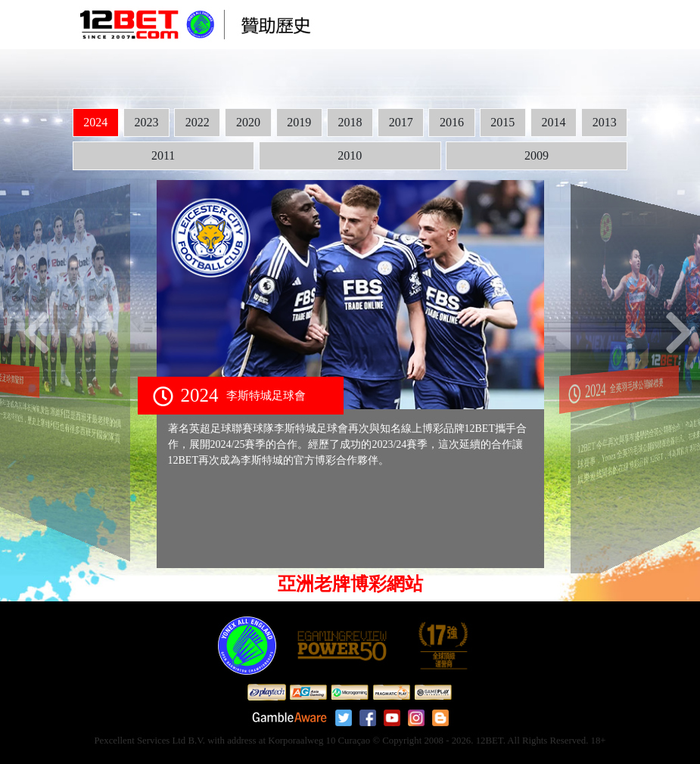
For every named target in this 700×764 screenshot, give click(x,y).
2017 (401, 122)
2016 (452, 122)
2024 (95, 122)
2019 (299, 122)
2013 (605, 122)
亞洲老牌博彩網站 (350, 584)
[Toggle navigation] (602, 25)
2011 (163, 155)
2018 (350, 122)
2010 (350, 155)
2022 (198, 122)
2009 (537, 155)
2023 (146, 122)
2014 (554, 122)
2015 (502, 122)
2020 (248, 122)
